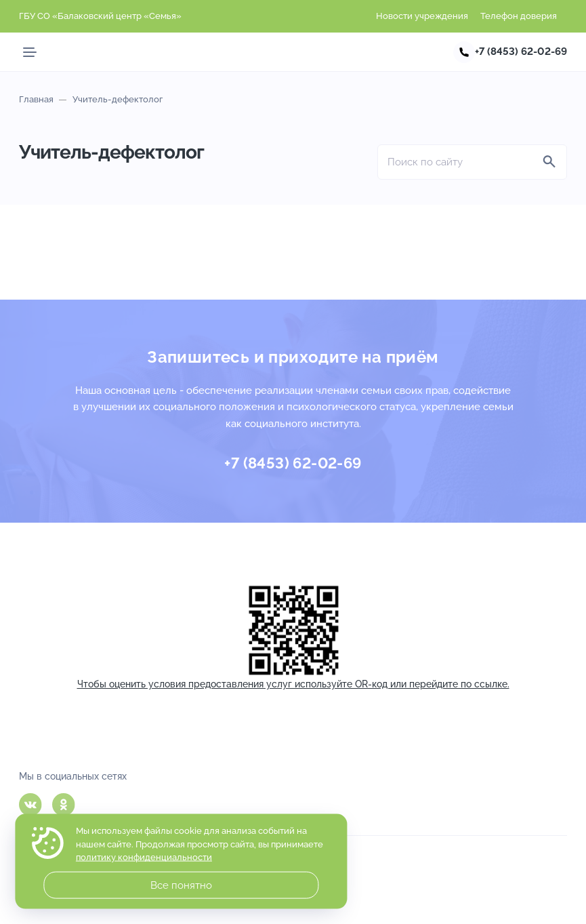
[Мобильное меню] (30, 52)
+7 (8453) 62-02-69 (521, 52)
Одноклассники (64, 805)
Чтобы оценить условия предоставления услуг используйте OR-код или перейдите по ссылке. (293, 684)
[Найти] (549, 162)
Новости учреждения (422, 16)
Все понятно (181, 885)
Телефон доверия (519, 16)
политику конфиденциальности (144, 857)
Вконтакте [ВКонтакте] (30, 805)
